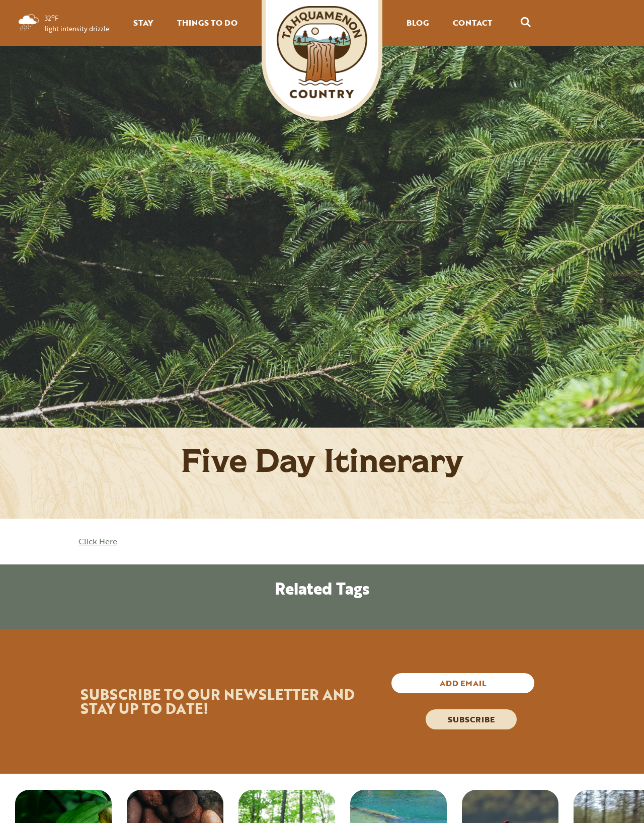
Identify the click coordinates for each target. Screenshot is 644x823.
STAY (143, 23)
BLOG (418, 23)
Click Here (98, 541)
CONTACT (472, 23)
